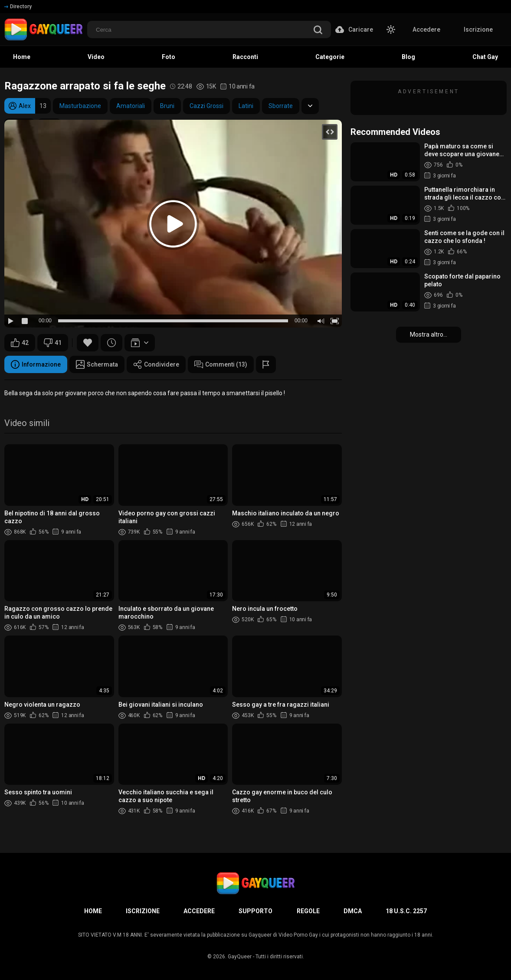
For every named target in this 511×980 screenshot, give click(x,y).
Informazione (36, 364)
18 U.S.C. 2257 (406, 911)
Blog (408, 57)
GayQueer (240, 957)
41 (53, 343)
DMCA (353, 911)
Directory (18, 7)
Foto (169, 57)
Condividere (156, 364)
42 (20, 343)
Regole (308, 911)
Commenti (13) (221, 364)
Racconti (245, 57)
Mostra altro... (429, 334)
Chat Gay (485, 57)
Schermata (97, 364)
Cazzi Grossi (206, 106)
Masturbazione (80, 106)
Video (96, 57)
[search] (318, 31)
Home (22, 57)
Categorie (330, 57)
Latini (246, 106)
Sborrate (281, 106)
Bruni (167, 106)
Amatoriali (131, 106)
